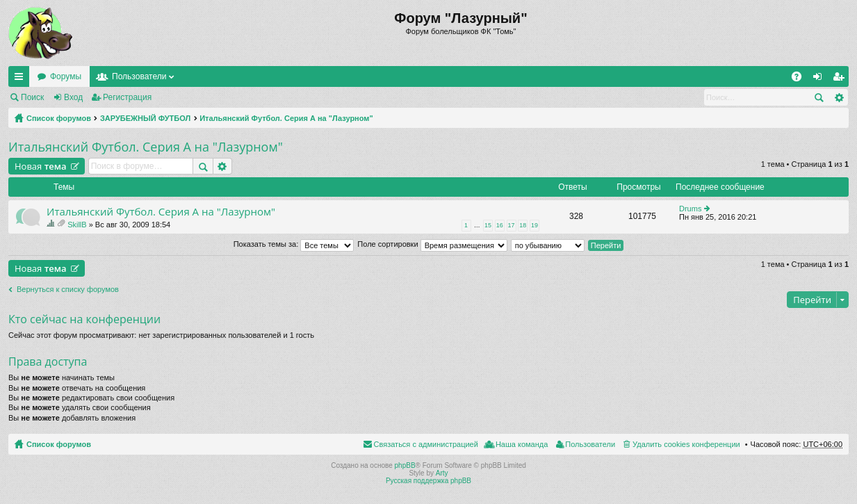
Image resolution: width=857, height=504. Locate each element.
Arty (442, 473)
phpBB (405, 465)
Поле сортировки (432, 244)
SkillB (77, 225)
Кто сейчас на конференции (84, 319)
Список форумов (59, 118)
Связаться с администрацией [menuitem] (426, 444)
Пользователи (139, 76)
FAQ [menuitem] (801, 79)
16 (500, 225)
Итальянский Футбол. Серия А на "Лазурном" (286, 118)
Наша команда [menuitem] (522, 444)
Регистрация (127, 97)
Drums (690, 209)
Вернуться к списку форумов (68, 289)
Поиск (32, 97)
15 (488, 225)
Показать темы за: (294, 244)
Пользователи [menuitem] (590, 444)
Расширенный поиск (839, 97)
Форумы (66, 76)
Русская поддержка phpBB (428, 481)
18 (523, 225)
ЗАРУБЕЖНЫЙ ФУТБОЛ (145, 118)
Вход (73, 97)
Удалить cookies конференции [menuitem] (686, 444)
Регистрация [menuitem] (841, 79)
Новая (41, 166)
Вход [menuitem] (821, 79)
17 (512, 225)
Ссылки (22, 79)
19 (534, 225)
